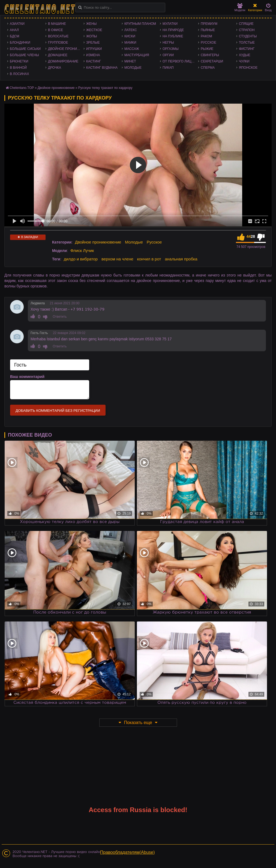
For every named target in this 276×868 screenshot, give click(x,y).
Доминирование (63, 61)
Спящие (246, 24)
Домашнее (58, 55)
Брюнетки (19, 61)
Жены (91, 24)
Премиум (209, 24)
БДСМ (15, 36)
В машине (57, 24)
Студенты (248, 36)
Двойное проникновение (66, 49)
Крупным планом (140, 24)
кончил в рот (149, 259)
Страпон (247, 30)
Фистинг (247, 49)
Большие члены (24, 55)
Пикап (168, 68)
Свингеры (210, 55)
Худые (245, 55)
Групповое (58, 43)
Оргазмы (171, 49)
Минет (130, 61)
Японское (248, 68)
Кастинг (94, 61)
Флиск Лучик (82, 250)
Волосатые (58, 36)
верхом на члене (117, 259)
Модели (240, 7)
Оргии (168, 55)
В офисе (55, 30)
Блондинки (20, 43)
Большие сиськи (25, 49)
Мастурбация (137, 55)
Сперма (208, 68)
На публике (173, 36)
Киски (130, 36)
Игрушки (94, 49)
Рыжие (207, 49)
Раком (206, 36)
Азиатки (17, 24)
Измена (93, 55)
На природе (173, 30)
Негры (168, 43)
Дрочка (55, 68)
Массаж (132, 49)
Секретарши (212, 61)
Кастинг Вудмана (102, 68)
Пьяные (208, 30)
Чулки (244, 61)
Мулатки (170, 24)
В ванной (18, 68)
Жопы (91, 36)
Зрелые (93, 43)
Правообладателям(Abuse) (127, 852)
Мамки (130, 43)
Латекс (131, 30)
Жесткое (94, 30)
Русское (208, 43)
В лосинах (19, 74)
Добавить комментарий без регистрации (58, 411)
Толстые (247, 43)
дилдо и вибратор (81, 259)
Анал (14, 30)
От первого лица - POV (180, 61)
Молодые (133, 68)
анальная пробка (181, 259)
